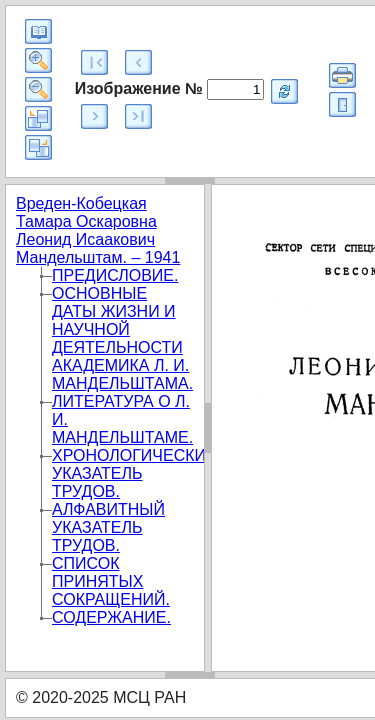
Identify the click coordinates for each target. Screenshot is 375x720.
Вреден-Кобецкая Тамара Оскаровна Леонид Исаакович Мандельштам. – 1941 (98, 230)
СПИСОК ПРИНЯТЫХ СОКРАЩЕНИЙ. (111, 581)
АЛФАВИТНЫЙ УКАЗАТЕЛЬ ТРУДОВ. (108, 527)
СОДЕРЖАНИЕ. (111, 617)
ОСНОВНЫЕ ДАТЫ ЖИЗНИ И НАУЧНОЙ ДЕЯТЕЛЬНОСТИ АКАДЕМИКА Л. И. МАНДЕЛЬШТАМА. (122, 338)
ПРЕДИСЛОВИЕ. (115, 275)
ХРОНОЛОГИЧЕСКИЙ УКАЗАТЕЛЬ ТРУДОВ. (135, 473)
